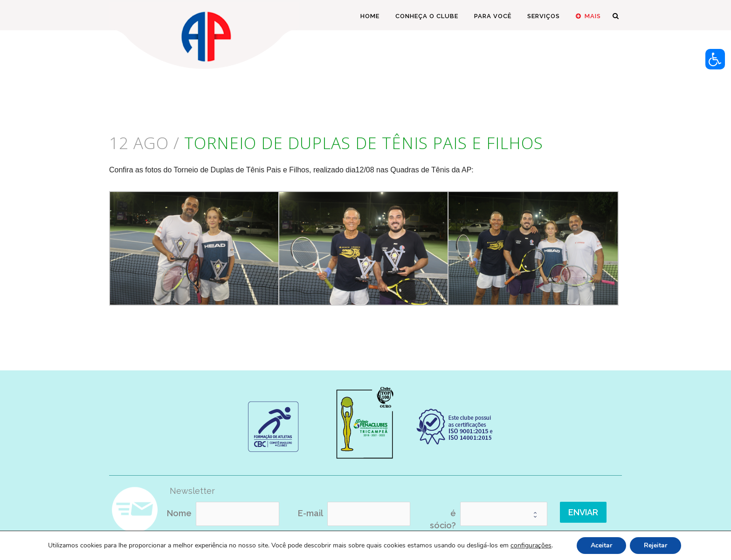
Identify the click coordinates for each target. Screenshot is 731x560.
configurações (531, 546)
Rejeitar (655, 545)
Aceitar (601, 545)
